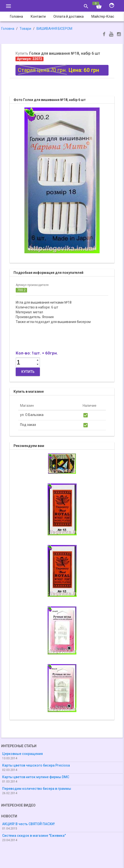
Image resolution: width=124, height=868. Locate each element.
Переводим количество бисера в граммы (37, 789)
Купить (28, 372)
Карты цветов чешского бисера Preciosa (36, 765)
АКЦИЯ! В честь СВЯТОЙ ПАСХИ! (29, 824)
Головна (8, 29)
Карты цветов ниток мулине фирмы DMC (36, 777)
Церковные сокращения (22, 754)
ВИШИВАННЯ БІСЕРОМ (54, 29)
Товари (25, 29)
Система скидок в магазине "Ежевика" (34, 836)
